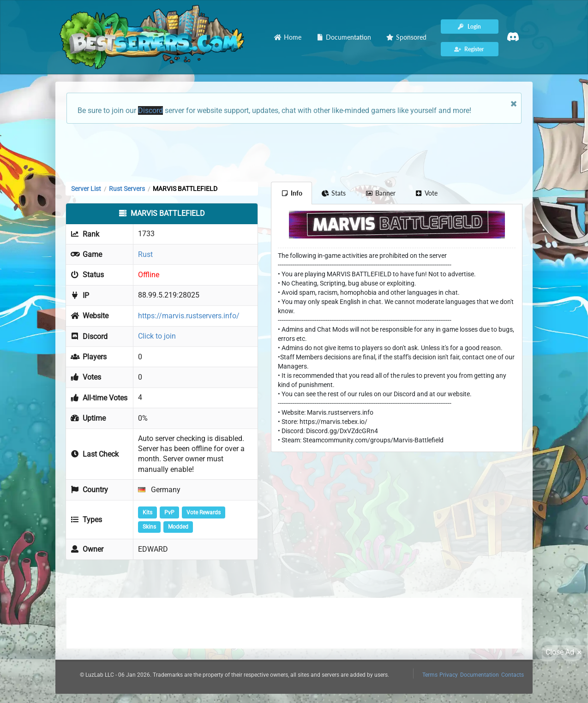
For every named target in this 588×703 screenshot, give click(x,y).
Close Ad (565, 652)
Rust (145, 254)
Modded (178, 527)
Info (291, 193)
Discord (150, 110)
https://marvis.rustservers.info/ (189, 316)
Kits (147, 512)
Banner (380, 193)
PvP (169, 512)
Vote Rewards (204, 512)
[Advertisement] (294, 152)
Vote (426, 193)
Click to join (157, 336)
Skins (149, 527)
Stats (334, 193)
